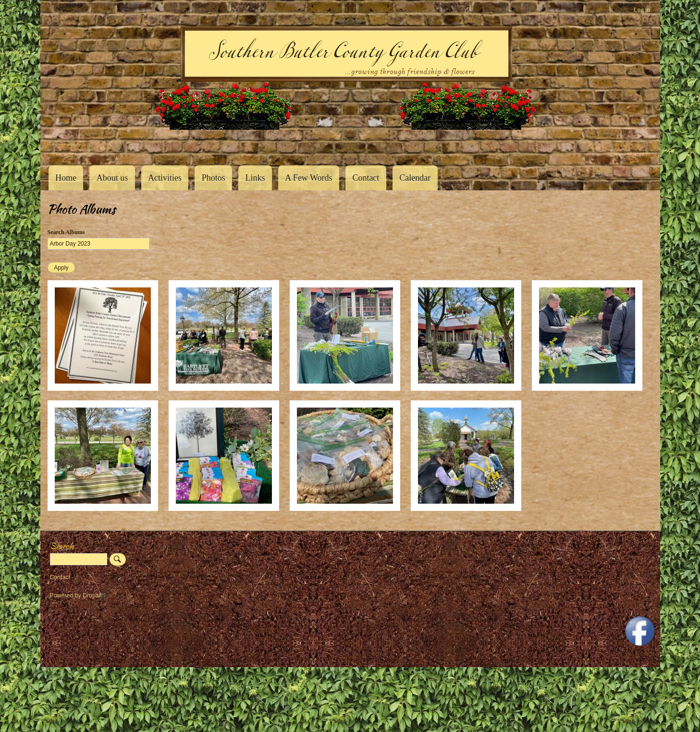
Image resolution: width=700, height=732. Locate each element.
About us (112, 178)
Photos (214, 178)
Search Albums (66, 232)
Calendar (415, 178)
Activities (165, 178)
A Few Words (308, 178)
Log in (642, 9)
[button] (103, 389)
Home (66, 178)
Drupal (95, 596)
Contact (366, 178)
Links (255, 178)
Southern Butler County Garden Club (64, 144)
